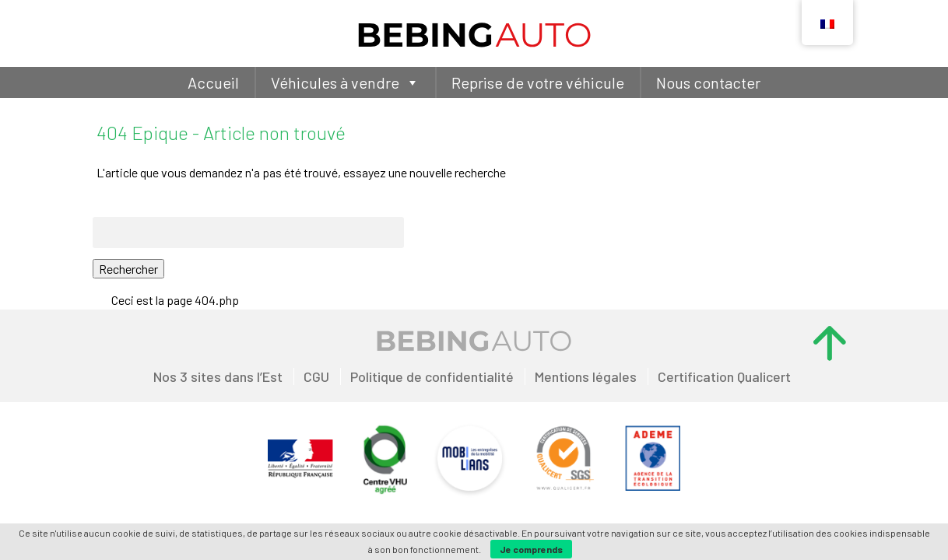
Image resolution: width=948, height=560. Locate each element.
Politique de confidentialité (432, 376)
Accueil (213, 82)
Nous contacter (708, 82)
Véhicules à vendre (345, 82)
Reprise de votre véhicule (538, 82)
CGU (316, 376)
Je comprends (531, 549)
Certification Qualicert (724, 376)
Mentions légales (586, 376)
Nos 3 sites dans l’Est (218, 376)
